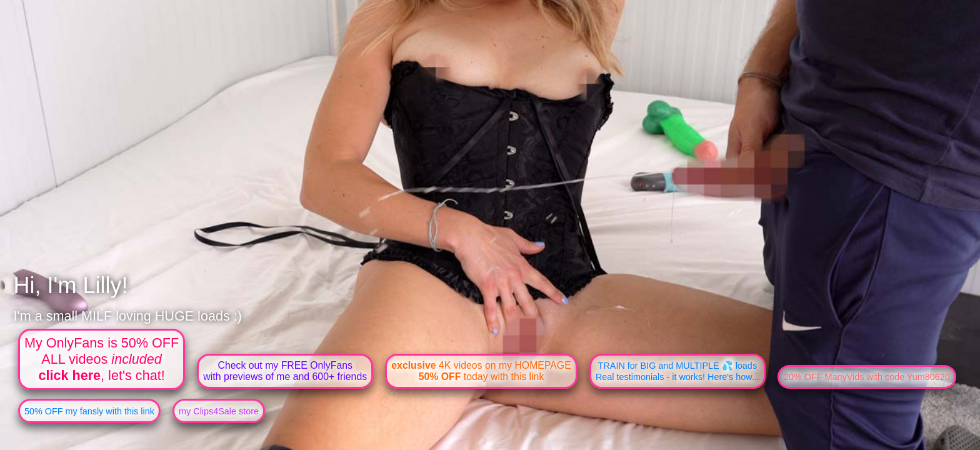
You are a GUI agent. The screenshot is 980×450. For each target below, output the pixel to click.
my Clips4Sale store (219, 411)
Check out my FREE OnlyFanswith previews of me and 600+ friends (285, 371)
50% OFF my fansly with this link (89, 411)
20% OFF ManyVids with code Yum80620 (867, 377)
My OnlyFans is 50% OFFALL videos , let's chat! (102, 359)
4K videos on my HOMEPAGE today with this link (481, 371)
